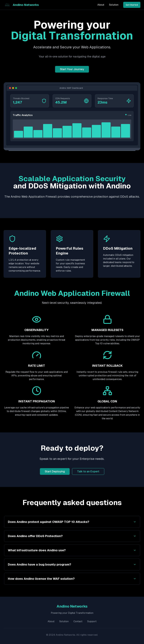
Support (92, 621)
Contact (78, 621)
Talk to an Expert (88, 471)
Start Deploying (55, 471)
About (101, 5)
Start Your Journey (72, 69)
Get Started (132, 5)
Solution (114, 5)
